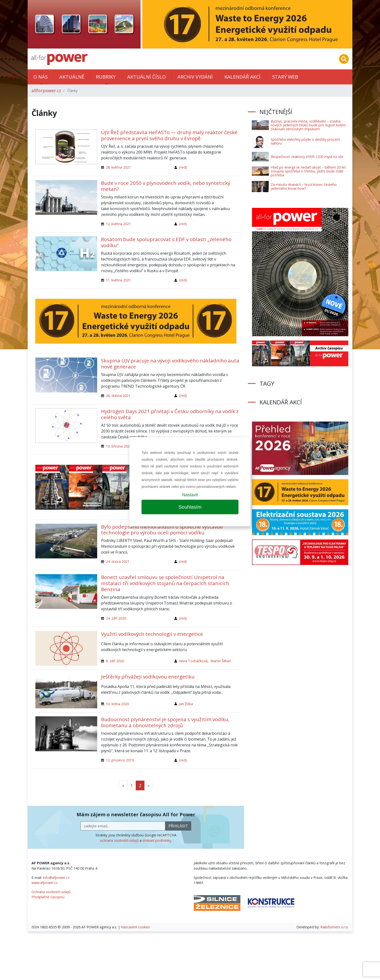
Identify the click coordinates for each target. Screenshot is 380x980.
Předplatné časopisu (48, 897)
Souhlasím (190, 507)
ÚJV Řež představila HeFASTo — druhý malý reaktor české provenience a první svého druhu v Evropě (169, 135)
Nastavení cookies (135, 927)
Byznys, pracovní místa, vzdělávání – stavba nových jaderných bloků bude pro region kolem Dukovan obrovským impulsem (308, 125)
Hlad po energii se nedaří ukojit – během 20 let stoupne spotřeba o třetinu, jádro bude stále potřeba (308, 171)
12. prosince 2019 (120, 760)
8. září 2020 (115, 661)
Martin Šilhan (221, 661)
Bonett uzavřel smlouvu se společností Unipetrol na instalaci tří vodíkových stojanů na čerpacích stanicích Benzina (165, 583)
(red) (183, 167)
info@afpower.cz (56, 878)
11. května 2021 (118, 280)
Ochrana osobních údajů (51, 892)
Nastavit (190, 495)
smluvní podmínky (157, 840)
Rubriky (106, 77)
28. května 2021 (118, 167)
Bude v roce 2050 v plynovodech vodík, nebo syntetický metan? (166, 186)
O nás (41, 77)
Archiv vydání (195, 77)
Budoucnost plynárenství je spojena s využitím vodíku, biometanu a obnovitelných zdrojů (165, 722)
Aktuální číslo (146, 77)
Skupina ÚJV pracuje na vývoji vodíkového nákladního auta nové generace (170, 363)
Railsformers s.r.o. (334, 927)
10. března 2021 (119, 446)
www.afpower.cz (45, 883)
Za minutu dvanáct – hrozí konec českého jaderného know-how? (304, 186)
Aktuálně (72, 77)
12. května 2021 (118, 224)
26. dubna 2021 (118, 396)
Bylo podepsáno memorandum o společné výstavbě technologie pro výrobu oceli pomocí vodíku (162, 530)
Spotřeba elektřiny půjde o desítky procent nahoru (305, 141)
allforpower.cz (46, 90)
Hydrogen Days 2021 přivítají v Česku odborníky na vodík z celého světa (170, 414)
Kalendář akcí (242, 77)
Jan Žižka (186, 704)
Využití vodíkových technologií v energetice (152, 634)
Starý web (285, 77)
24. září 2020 (116, 618)
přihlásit (178, 826)
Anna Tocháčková (193, 661)
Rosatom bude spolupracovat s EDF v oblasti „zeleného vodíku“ (166, 242)
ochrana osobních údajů (119, 840)
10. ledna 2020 (117, 704)
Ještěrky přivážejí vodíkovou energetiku (148, 677)
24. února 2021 (118, 561)
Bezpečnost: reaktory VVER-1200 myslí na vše (307, 157)
